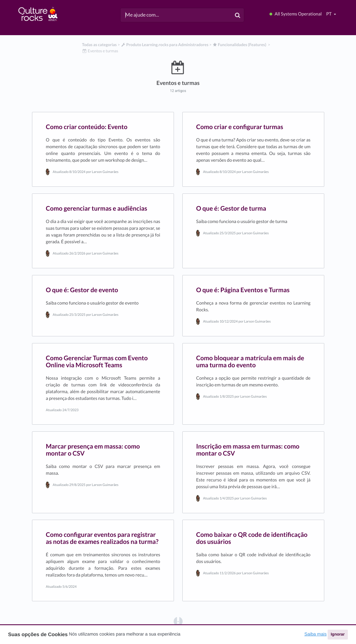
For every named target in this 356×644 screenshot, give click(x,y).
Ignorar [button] (338, 634)
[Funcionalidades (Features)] (239, 45)
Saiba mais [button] (315, 634)
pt (329, 14)
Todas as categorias (99, 45)
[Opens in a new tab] (178, 621)
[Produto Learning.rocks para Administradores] (165, 45)
